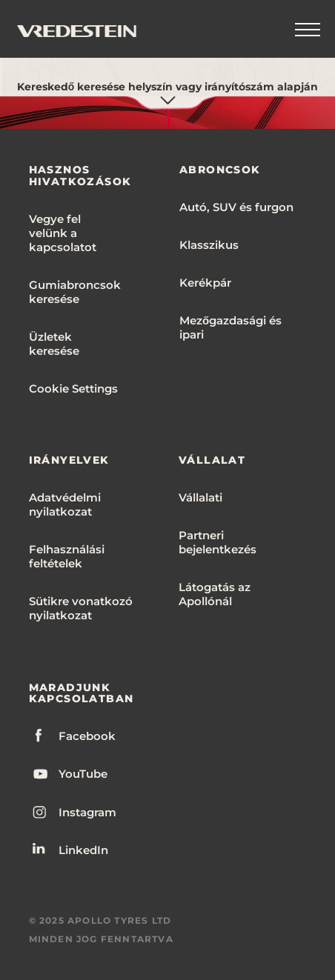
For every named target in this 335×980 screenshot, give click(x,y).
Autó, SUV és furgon (236, 207)
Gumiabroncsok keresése (75, 292)
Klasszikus (209, 245)
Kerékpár (205, 283)
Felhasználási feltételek (67, 556)
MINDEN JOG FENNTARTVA (101, 939)
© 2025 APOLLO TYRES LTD (100, 920)
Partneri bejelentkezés (218, 542)
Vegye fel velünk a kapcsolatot (63, 233)
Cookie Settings (73, 389)
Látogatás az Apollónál (215, 594)
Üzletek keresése (54, 344)
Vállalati (200, 497)
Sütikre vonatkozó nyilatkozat (81, 608)
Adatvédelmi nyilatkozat (65, 504)
